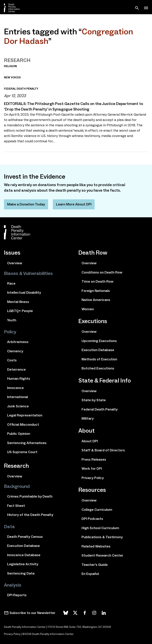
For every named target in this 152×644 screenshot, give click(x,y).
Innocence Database (24, 555)
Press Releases (94, 459)
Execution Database (23, 546)
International (18, 397)
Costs (12, 360)
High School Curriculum (100, 528)
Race (11, 283)
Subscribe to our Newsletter (32, 613)
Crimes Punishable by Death (30, 496)
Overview (15, 263)
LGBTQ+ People (20, 311)
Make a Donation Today (26, 204)
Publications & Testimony (102, 537)
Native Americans (96, 300)
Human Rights (19, 379)
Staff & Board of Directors (103, 450)
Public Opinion (19, 434)
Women (88, 309)
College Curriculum (97, 510)
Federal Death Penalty (100, 409)
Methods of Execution (99, 359)
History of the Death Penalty (30, 515)
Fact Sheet (16, 506)
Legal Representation (25, 415)
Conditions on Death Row (102, 272)
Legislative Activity (23, 564)
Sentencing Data (21, 573)
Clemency (15, 351)
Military (88, 418)
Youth (12, 320)
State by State (94, 400)
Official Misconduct (23, 425)
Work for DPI (92, 469)
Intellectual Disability (24, 292)
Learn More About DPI (74, 204)
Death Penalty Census (25, 537)
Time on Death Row (97, 281)
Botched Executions (98, 368)
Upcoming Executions (99, 341)
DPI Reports (17, 595)
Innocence (15, 388)
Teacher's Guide (95, 565)
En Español (90, 574)
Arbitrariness (18, 342)
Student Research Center (102, 555)
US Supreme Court (22, 452)
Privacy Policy (93, 478)
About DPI (90, 441)
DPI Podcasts (92, 519)
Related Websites (96, 546)
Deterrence (16, 369)
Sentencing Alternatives (27, 443)
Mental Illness (18, 302)
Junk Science (18, 406)
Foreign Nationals (96, 291)
